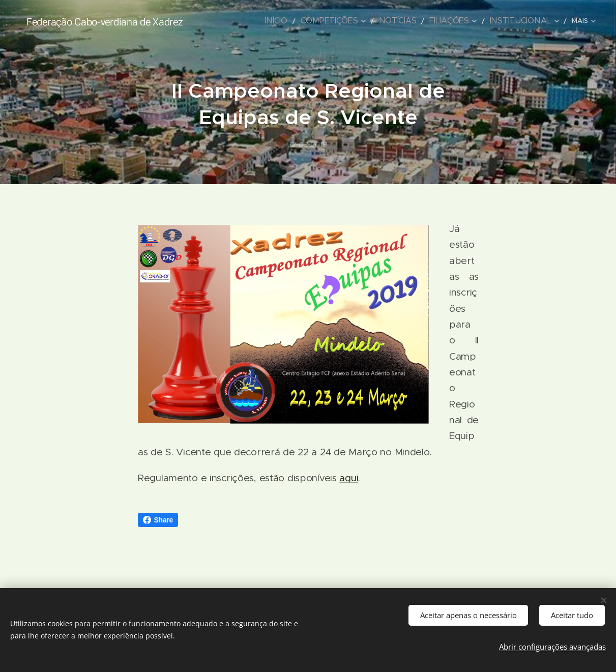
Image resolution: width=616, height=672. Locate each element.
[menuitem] (240, 21)
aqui (349, 478)
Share (158, 520)
